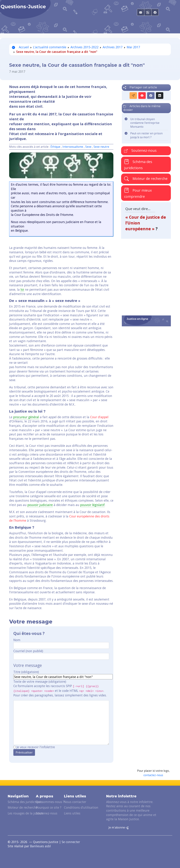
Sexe (88, 147)
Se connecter (71, 842)
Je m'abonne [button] (118, 828)
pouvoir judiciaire (40, 505)
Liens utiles (72, 813)
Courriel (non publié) (28, 651)
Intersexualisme (73, 147)
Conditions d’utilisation (81, 807)
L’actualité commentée (50, 47)
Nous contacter (75, 802)
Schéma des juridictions (138, 165)
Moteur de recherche (146, 179)
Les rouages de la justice (25, 813)
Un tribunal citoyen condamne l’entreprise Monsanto (145, 123)
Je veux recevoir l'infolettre (36, 747)
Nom (17, 640)
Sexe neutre (101, 147)
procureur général (26, 417)
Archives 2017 (113, 47)
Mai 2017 (133, 47)
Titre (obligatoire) (26, 672)
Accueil (20, 47)
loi (22, 289)
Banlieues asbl (40, 846)
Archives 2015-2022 (84, 47)
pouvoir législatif (92, 505)
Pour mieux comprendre (138, 193)
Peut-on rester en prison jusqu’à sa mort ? (146, 135)
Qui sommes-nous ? (50, 802)
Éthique (55, 147)
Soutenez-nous (140, 150)
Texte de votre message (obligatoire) (40, 681)
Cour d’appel (99, 417)
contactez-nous (153, 775)
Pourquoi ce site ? (49, 807)
